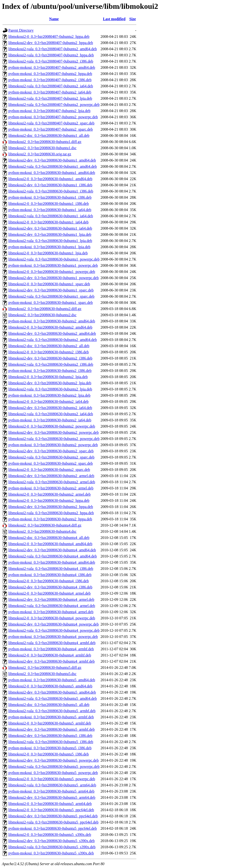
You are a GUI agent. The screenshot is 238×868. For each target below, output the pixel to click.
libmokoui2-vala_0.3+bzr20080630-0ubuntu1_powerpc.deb (54, 259)
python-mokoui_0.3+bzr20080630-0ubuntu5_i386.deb (50, 748)
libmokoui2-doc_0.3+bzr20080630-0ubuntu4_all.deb (49, 538)
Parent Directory (21, 30)
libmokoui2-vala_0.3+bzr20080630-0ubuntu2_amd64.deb (53, 340)
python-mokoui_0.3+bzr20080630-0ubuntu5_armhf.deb (51, 717)
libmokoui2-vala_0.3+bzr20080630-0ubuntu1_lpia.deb (50, 241)
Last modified (114, 19)
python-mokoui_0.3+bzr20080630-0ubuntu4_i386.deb (50, 575)
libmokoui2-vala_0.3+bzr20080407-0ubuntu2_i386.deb (51, 61)
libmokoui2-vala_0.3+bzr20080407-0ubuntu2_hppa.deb (51, 55)
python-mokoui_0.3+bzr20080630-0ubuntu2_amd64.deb (52, 321)
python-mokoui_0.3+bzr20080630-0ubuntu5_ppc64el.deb (53, 828)
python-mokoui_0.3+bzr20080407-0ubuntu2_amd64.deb (52, 67)
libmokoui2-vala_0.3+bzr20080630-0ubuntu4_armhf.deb (52, 643)
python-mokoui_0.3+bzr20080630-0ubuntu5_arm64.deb (51, 791)
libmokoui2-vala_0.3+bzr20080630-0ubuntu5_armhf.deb (52, 711)
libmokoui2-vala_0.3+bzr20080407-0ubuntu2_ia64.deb (51, 86)
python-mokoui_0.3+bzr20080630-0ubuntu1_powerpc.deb (53, 265)
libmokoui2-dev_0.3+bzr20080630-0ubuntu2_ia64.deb (50, 408)
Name (54, 19)
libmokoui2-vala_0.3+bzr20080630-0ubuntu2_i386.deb (51, 364)
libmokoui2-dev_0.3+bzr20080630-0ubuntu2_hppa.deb (51, 507)
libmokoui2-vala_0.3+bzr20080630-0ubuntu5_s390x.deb (52, 847)
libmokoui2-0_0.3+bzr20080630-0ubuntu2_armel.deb (50, 494)
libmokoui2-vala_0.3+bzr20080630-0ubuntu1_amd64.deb (53, 166)
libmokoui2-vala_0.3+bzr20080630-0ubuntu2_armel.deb (52, 482)
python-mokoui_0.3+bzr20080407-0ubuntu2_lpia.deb (49, 111)
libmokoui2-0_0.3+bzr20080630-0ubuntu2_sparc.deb (49, 470)
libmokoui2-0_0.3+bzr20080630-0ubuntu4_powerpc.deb (52, 618)
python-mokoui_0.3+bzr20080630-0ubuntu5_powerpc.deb (53, 773)
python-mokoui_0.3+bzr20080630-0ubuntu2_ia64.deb (50, 420)
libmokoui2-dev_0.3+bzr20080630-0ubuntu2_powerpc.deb (54, 432)
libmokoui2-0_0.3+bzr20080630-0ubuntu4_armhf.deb (50, 655)
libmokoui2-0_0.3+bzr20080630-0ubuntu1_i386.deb (49, 204)
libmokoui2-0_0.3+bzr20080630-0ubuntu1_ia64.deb (48, 222)
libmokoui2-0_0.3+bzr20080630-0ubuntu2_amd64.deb (50, 327)
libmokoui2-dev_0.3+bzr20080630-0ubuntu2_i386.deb (50, 358)
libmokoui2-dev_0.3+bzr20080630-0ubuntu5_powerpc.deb (54, 760)
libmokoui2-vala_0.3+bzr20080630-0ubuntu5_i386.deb (51, 742)
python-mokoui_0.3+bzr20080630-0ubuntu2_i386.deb (50, 371)
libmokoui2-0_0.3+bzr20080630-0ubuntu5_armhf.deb (50, 723)
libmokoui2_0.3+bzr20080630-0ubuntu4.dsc (42, 531)
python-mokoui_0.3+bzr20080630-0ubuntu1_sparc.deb (51, 303)
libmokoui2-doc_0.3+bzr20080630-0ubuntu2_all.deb (49, 346)
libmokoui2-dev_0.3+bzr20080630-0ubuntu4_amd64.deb (52, 550)
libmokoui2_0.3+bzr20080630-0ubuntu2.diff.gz (45, 309)
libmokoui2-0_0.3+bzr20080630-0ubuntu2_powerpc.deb (52, 426)
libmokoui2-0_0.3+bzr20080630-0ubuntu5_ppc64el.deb (51, 810)
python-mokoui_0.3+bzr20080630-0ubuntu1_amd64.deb (52, 173)
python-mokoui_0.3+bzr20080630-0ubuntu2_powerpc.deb (53, 445)
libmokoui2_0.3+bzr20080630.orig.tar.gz (40, 154)
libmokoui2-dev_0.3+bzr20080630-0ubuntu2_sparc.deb (51, 451)
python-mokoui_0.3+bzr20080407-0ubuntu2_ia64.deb (50, 92)
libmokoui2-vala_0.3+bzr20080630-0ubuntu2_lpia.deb (50, 389)
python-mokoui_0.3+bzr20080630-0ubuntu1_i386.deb (50, 197)
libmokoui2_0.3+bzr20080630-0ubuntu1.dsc (42, 148)
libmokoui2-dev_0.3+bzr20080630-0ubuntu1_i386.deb (50, 185)
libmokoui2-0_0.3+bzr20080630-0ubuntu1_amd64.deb (50, 179)
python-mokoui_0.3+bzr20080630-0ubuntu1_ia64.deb (50, 210)
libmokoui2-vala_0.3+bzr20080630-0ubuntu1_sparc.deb (51, 296)
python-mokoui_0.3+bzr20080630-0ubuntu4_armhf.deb (51, 649)
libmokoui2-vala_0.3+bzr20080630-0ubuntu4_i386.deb (51, 569)
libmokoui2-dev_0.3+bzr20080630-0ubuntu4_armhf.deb (52, 661)
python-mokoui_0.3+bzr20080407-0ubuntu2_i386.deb (50, 80)
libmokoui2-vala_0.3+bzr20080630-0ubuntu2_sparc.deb (51, 457)
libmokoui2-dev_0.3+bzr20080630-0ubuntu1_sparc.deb (51, 290)
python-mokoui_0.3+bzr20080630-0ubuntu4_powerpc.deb (53, 637)
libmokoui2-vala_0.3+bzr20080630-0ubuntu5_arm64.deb (52, 785)
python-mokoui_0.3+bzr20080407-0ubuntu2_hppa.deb (50, 74)
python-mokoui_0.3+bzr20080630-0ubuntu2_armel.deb (51, 488)
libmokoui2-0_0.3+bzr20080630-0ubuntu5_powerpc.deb (52, 779)
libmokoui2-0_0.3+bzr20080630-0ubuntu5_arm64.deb (50, 804)
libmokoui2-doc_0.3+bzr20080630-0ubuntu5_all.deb (49, 705)
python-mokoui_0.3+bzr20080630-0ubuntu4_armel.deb (51, 612)
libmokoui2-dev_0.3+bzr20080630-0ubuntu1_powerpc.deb (54, 278)
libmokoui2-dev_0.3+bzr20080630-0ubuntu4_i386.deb (50, 587)
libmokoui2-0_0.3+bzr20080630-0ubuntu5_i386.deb (49, 754)
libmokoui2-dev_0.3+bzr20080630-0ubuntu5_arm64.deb (52, 797)
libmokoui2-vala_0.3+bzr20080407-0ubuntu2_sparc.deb (51, 123)
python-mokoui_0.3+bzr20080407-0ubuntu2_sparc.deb (51, 129)
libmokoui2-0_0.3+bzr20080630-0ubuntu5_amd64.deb (50, 686)
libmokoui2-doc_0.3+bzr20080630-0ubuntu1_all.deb (49, 136)
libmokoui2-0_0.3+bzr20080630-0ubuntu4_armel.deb (50, 593)
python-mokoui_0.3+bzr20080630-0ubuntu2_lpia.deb (49, 395)
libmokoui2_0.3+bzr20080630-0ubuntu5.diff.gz (45, 668)
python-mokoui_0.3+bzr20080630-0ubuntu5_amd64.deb (52, 680)
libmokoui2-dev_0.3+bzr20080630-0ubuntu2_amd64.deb (52, 333)
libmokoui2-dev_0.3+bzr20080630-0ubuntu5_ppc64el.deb (53, 816)
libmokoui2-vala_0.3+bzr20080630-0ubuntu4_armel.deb (52, 606)
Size (133, 19)
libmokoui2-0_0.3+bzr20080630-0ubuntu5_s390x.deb (50, 835)
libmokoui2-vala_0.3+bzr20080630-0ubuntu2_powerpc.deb (54, 439)
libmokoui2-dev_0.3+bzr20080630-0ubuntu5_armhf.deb (52, 729)
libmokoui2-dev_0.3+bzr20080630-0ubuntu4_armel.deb (51, 599)
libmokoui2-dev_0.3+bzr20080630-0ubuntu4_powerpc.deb (54, 624)
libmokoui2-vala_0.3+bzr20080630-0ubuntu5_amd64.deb (53, 698)
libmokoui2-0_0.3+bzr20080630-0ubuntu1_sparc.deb (49, 284)
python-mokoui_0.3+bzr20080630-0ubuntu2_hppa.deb (50, 519)
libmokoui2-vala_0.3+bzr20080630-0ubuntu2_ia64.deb (51, 414)
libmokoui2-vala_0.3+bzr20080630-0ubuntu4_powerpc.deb (54, 630)
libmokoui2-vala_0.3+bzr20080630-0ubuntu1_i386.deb (51, 191)
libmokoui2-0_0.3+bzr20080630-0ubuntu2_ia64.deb (48, 402)
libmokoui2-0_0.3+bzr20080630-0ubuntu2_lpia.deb (48, 377)
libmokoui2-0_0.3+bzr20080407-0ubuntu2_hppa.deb (49, 37)
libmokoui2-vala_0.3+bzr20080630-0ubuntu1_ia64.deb (51, 216)
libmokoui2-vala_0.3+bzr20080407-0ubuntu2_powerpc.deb (54, 105)
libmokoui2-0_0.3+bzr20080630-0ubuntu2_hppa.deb (49, 501)
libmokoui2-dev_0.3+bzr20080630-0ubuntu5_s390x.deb (52, 841)
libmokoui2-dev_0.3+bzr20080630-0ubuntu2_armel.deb (51, 476)
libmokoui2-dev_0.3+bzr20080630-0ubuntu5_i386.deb (50, 736)
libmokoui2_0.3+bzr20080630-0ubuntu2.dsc (42, 315)
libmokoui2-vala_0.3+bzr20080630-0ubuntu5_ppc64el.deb (53, 822)
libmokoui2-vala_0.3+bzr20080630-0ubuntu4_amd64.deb (53, 556)
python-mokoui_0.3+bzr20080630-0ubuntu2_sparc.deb (51, 463)
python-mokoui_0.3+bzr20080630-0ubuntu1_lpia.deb (49, 247)
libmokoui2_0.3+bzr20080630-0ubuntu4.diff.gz (45, 525)
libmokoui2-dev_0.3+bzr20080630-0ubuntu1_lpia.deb (50, 234)
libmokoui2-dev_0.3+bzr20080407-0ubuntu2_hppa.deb (51, 43)
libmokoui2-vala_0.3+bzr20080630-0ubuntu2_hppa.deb (51, 513)
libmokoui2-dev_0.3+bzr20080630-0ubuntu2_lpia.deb (50, 383)
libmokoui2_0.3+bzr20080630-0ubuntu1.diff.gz (45, 142)
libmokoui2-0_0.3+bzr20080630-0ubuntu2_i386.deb (49, 352)
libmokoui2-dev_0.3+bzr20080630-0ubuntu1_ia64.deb (50, 228)
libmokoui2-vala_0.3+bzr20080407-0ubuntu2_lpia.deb (50, 98)
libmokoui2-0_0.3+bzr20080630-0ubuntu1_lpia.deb (48, 253)
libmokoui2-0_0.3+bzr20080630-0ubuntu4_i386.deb (49, 581)
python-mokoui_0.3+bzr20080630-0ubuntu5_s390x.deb (51, 853)
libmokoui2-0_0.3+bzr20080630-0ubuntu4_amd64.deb (50, 544)
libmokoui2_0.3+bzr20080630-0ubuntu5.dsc (42, 674)
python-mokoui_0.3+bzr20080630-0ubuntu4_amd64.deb (52, 562)
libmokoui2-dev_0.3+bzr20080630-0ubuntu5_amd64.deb (52, 692)
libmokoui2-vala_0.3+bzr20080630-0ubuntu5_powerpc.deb (54, 767)
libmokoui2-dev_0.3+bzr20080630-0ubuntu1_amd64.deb (52, 160)
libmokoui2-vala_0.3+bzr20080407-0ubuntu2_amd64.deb (53, 49)
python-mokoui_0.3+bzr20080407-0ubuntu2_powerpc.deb (53, 117)
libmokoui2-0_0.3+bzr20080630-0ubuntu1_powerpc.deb (52, 272)
